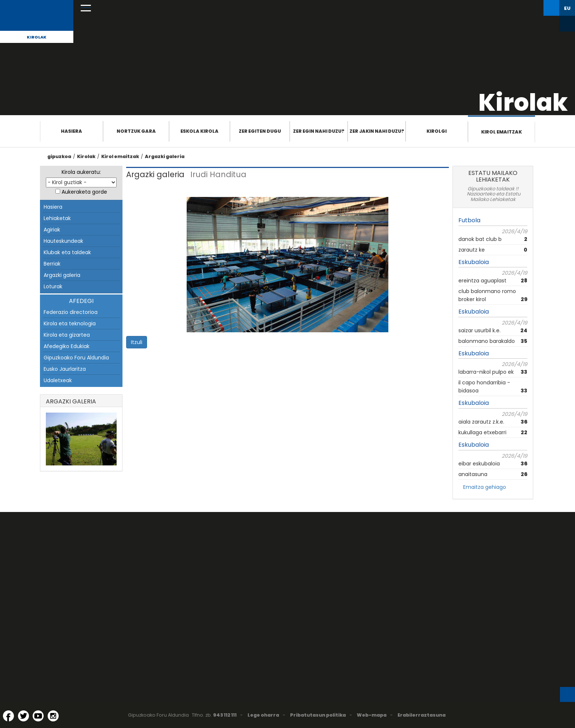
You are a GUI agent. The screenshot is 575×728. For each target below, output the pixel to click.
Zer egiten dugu (260, 131)
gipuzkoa (59, 156)
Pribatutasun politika (318, 715)
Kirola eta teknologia (70, 323)
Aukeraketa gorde (84, 192)
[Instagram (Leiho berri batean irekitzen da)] (53, 716)
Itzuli (137, 342)
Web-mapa (372, 715)
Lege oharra (263, 715)
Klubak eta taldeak (67, 252)
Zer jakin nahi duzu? (377, 131)
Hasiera (72, 131)
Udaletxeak (58, 380)
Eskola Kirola (199, 131)
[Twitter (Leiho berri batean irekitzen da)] (23, 716)
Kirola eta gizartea (67, 335)
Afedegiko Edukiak (67, 346)
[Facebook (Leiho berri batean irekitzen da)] (8, 716)
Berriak (52, 264)
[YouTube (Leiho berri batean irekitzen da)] (38, 716)
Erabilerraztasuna (422, 715)
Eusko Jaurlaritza (65, 369)
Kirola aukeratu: (81, 172)
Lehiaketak (57, 218)
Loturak (53, 286)
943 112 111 (225, 715)
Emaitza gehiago (485, 487)
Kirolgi (437, 131)
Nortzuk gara (136, 131)
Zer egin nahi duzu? (319, 131)
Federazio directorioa (71, 312)
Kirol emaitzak (501, 132)
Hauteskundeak (63, 241)
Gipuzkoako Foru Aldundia (76, 358)
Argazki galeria (165, 156)
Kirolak (37, 37)
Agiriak (52, 230)
